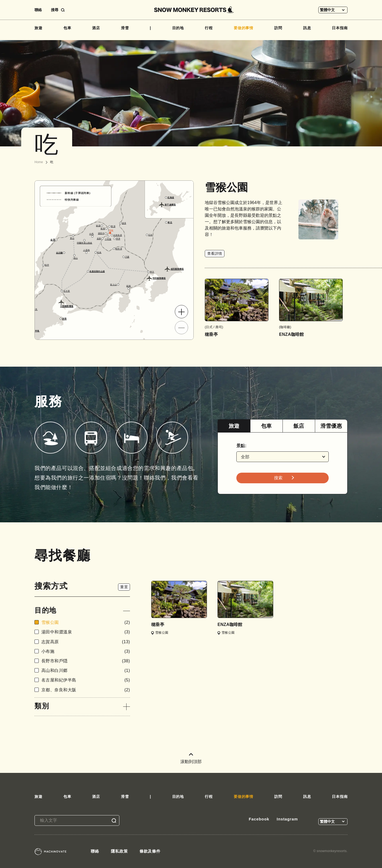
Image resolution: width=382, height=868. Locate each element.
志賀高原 (86, 642)
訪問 (278, 28)
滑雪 (125, 28)
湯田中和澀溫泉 (86, 632)
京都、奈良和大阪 (86, 690)
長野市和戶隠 (86, 661)
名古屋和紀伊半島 (86, 680)
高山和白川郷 (86, 670)
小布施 (86, 651)
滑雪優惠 (331, 426)
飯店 (299, 426)
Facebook (259, 819)
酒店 (96, 28)
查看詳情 (215, 253)
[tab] (234, 426)
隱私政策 (119, 851)
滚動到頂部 (191, 758)
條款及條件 (150, 851)
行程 (209, 28)
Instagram (287, 819)
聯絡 (38, 10)
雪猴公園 (86, 622)
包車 (67, 28)
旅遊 (38, 28)
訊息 (307, 28)
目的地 (178, 28)
